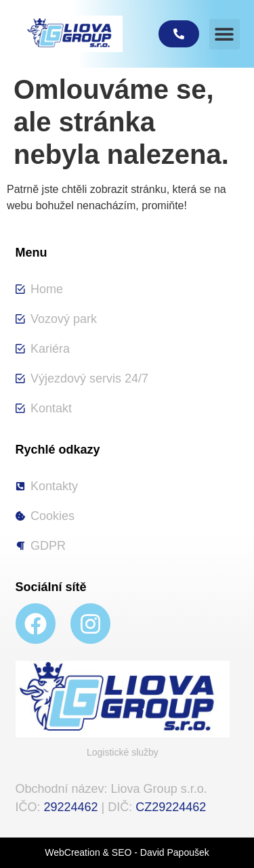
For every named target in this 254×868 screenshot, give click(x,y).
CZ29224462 (171, 807)
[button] (225, 34)
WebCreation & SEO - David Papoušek (127, 852)
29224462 (71, 807)
